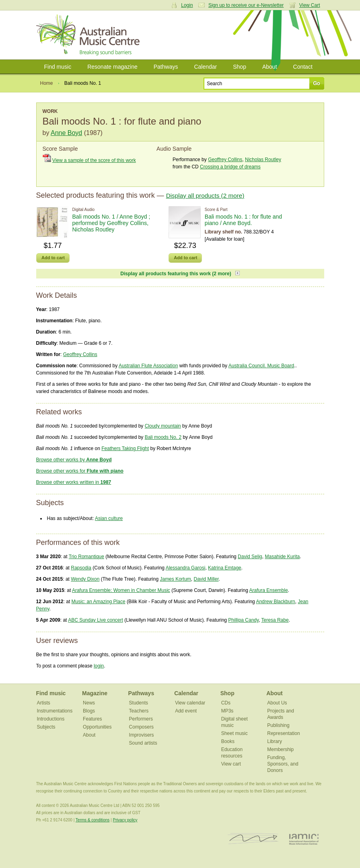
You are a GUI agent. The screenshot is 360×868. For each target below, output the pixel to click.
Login (187, 5)
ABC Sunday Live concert (96, 620)
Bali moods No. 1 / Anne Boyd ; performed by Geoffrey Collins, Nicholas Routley (111, 223)
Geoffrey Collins (225, 160)
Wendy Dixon (85, 579)
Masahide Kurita (282, 557)
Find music (58, 67)
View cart (231, 764)
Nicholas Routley (263, 160)
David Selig (250, 557)
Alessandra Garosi (186, 568)
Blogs (89, 711)
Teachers (139, 711)
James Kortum (175, 579)
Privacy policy (125, 820)
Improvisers (142, 735)
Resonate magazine (112, 67)
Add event (186, 711)
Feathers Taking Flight (125, 448)
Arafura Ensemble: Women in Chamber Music (121, 590)
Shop (240, 67)
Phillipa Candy (243, 620)
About (270, 67)
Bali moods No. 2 (163, 437)
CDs (226, 703)
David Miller (206, 579)
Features (92, 719)
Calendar (205, 67)
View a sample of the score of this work (94, 160)
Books (228, 741)
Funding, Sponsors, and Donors (283, 764)
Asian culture (109, 518)
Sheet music (235, 733)
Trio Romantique (86, 557)
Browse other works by (74, 460)
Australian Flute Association (148, 366)
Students (139, 703)
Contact (303, 67)
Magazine (95, 693)
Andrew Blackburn (275, 602)
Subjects (46, 727)
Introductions (51, 719)
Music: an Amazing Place (99, 602)
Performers (141, 719)
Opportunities (97, 727)
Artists (44, 703)
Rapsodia (81, 568)
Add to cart (53, 258)
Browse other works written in (74, 482)
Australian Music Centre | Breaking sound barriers (89, 35)
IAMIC (304, 839)
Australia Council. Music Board (261, 366)
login (99, 666)
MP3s (227, 711)
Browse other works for (80, 471)
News (89, 703)
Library (275, 741)
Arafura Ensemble (269, 590)
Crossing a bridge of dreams (230, 167)
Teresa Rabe (275, 620)
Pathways (166, 67)
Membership (280, 749)
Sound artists (143, 743)
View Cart (310, 5)
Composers (141, 727)
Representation (283, 733)
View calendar (190, 703)
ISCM (253, 839)
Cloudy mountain (163, 426)
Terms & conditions (93, 820)
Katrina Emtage (225, 568)
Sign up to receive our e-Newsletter (246, 5)
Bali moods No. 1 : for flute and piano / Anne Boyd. (243, 220)
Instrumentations (55, 711)
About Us (277, 703)
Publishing (278, 725)
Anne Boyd (66, 133)
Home (47, 83)
